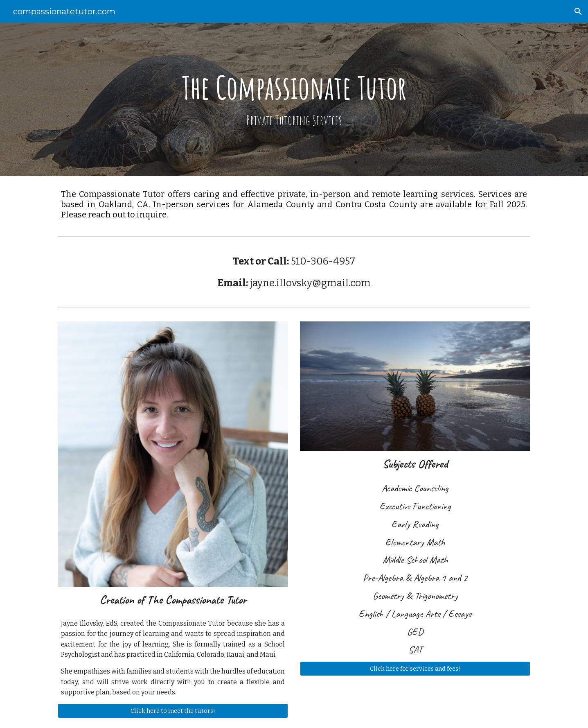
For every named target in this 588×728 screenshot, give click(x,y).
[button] (578, 11)
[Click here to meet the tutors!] (173, 711)
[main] (294, 99)
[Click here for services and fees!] (415, 668)
